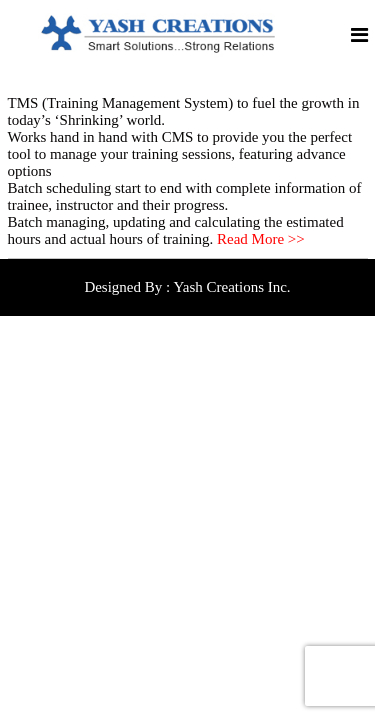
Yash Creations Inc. (231, 287)
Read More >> (261, 239)
